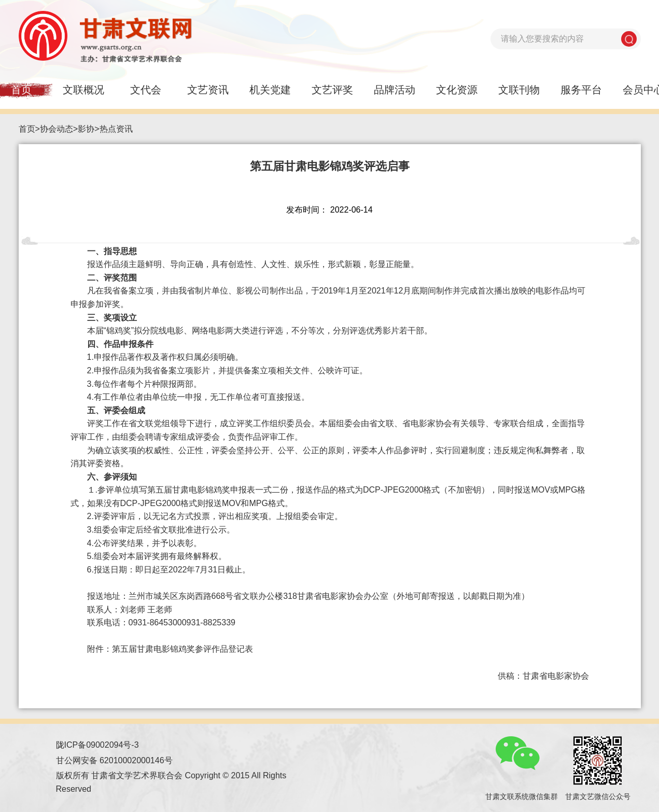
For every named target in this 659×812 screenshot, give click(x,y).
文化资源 (457, 90)
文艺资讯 (208, 90)
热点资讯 (116, 129)
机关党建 (270, 90)
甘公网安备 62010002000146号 (114, 760)
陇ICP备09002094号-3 (97, 745)
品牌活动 (395, 90)
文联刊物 (519, 90)
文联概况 (83, 90)
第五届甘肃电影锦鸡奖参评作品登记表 (183, 649)
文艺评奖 (332, 90)
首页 (27, 129)
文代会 (146, 90)
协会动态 (57, 129)
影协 (86, 129)
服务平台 (581, 90)
